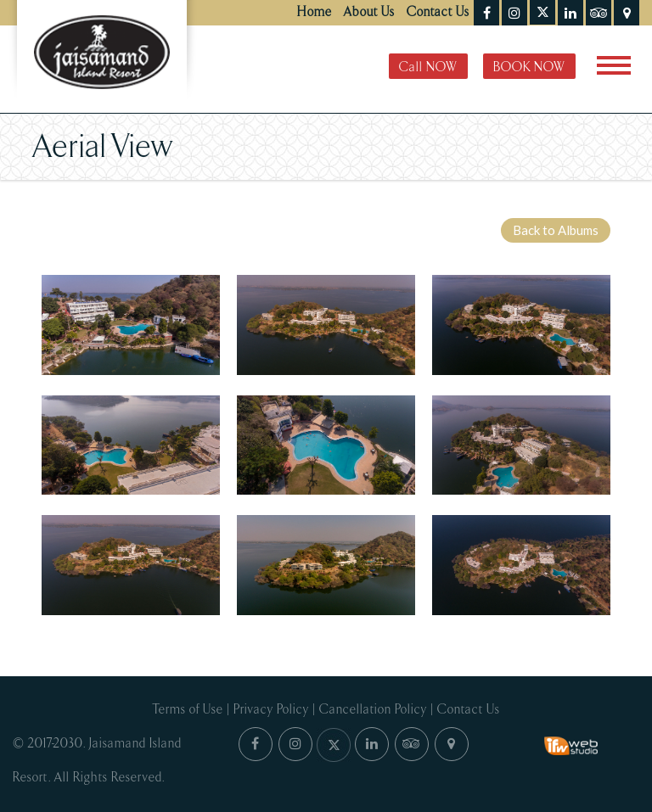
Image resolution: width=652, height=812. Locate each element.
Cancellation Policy (373, 710)
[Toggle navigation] (614, 65)
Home (315, 12)
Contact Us (438, 12)
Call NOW (428, 67)
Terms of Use (188, 710)
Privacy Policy (271, 710)
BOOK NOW (529, 67)
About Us (369, 12)
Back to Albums (556, 230)
